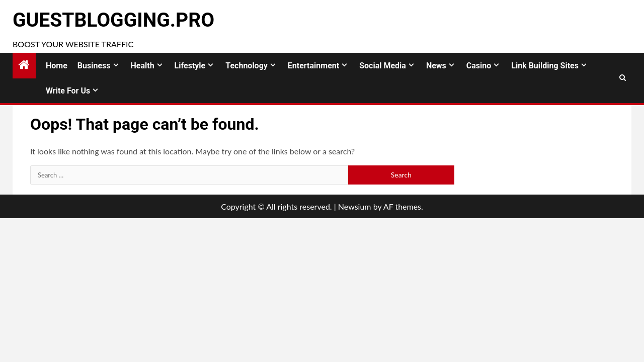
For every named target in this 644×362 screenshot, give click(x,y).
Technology (247, 66)
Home (57, 66)
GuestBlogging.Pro (113, 20)
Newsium (355, 206)
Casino (479, 66)
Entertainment (313, 66)
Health (143, 66)
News (436, 66)
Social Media (383, 66)
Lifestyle (190, 66)
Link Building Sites (545, 66)
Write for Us (68, 91)
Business (94, 66)
